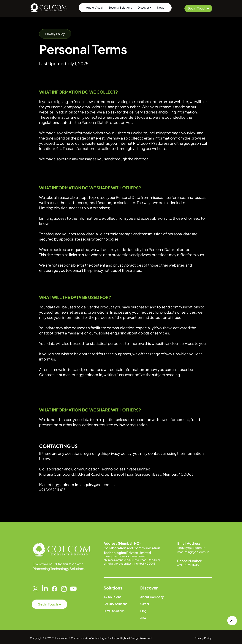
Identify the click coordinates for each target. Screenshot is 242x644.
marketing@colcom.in (83, 375)
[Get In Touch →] (198, 8)
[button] (55, 34)
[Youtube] (73, 589)
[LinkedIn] (45, 589)
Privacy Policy (203, 638)
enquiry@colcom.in (97, 484)
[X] (35, 589)
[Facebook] (54, 589)
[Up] (232, 621)
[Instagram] (64, 589)
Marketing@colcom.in (59, 484)
